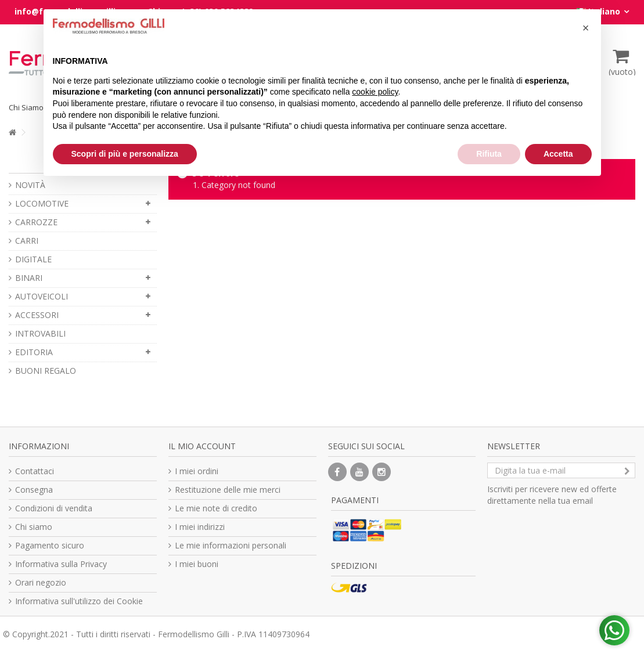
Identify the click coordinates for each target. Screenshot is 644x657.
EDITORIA (34, 352)
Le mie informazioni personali (231, 545)
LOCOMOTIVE (42, 203)
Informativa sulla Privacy (61, 564)
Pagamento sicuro (50, 545)
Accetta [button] (558, 154)
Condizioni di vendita (54, 508)
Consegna (34, 490)
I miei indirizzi (200, 527)
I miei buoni (197, 564)
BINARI (29, 278)
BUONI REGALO (46, 371)
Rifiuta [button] (489, 154)
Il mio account (202, 446)
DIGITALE (33, 259)
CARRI (27, 241)
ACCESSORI (37, 315)
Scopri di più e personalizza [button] (125, 154)
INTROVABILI (40, 333)
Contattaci (35, 471)
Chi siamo (34, 527)
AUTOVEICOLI (42, 296)
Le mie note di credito (216, 508)
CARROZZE (36, 222)
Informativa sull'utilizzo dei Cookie (79, 601)
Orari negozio (41, 582)
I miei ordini (197, 471)
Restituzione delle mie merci (228, 490)
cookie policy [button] (375, 92)
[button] (586, 28)
